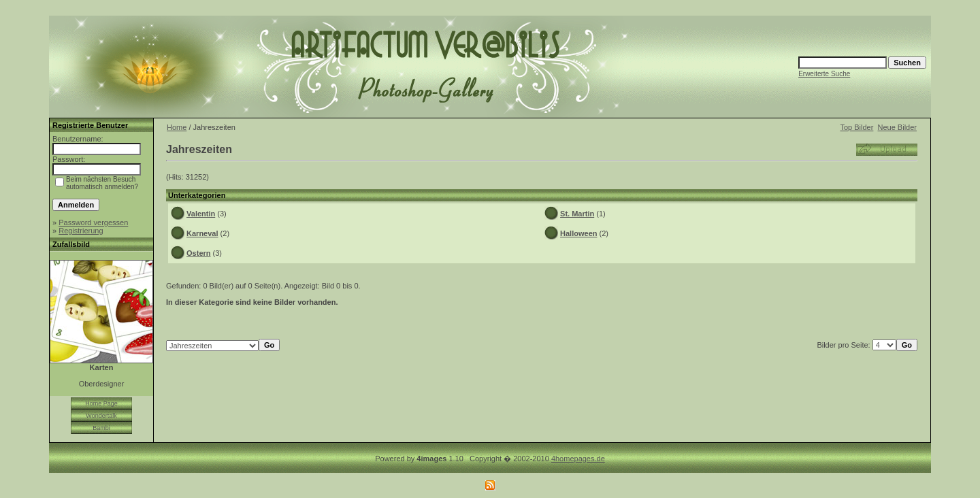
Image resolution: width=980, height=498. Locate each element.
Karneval (202, 233)
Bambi (101, 428)
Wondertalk (101, 416)
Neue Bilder (897, 127)
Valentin (201, 214)
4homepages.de (578, 459)
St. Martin (577, 214)
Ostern (198, 253)
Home (177, 127)
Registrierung (81, 231)
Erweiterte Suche (824, 74)
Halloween (578, 233)
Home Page (101, 403)
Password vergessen (93, 222)
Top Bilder (856, 127)
